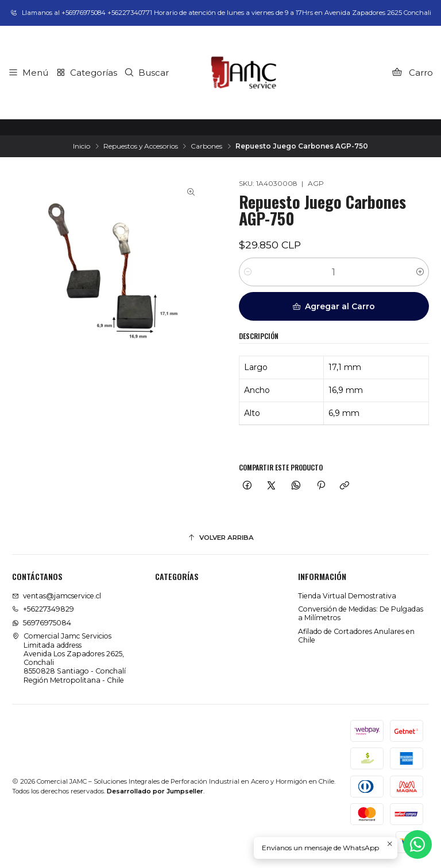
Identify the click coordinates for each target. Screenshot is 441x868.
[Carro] (412, 72)
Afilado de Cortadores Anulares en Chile (356, 636)
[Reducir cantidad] (248, 272)
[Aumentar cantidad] (420, 272)
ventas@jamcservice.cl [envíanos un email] (57, 596)
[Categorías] (86, 72)
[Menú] (28, 72)
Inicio (82, 146)
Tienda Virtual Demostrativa (347, 596)
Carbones (206, 146)
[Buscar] (147, 72)
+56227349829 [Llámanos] (43, 609)
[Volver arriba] (220, 538)
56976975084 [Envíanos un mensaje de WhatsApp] (42, 623)
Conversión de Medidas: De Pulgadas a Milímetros (361, 613)
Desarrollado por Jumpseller (155, 791)
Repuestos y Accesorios (141, 146)
